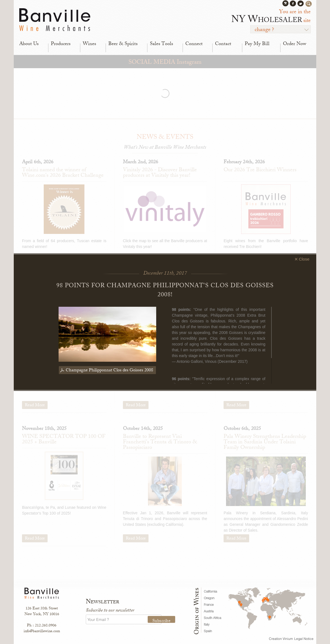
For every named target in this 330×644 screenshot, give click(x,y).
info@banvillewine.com (42, 631)
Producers (61, 44)
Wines (89, 44)
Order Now (295, 44)
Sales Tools (161, 44)
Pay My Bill (257, 44)
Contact (223, 44)
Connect (194, 44)
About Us (29, 44)
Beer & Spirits (123, 44)
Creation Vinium (281, 639)
